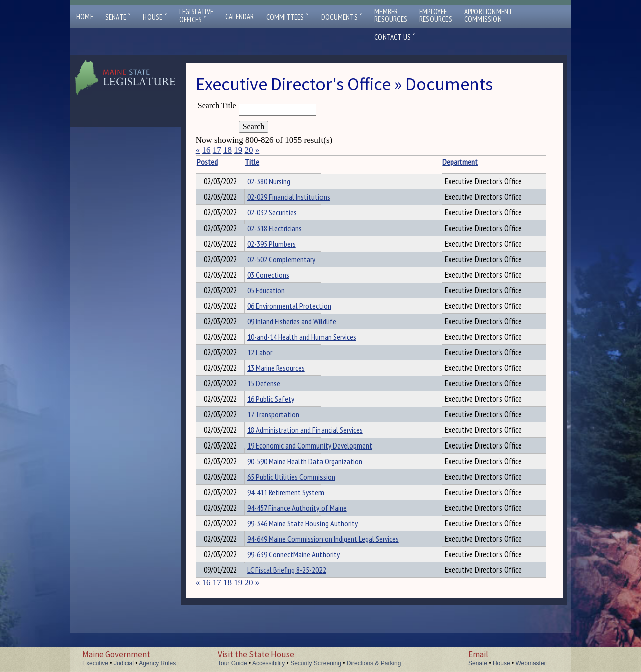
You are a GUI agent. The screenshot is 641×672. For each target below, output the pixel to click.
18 (228, 150)
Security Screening (316, 663)
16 (206, 150)
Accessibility (269, 663)
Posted (223, 162)
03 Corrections (277, 284)
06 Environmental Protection (298, 318)
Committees (288, 17)
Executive (95, 663)
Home (85, 16)
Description (526, 162)
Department (439, 162)
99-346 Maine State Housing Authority (311, 556)
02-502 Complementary (290, 267)
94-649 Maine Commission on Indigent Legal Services (332, 573)
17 (217, 150)
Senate (118, 17)
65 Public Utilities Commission (300, 505)
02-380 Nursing (278, 181)
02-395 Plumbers (281, 250)
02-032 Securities (281, 215)
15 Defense (273, 403)
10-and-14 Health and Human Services (311, 352)
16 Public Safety (280, 420)
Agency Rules (157, 663)
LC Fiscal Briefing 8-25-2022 (296, 607)
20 (249, 150)
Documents (342, 17)
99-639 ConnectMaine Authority (302, 590)
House (155, 17)
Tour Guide (233, 663)
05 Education (275, 301)
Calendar (240, 16)
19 (238, 150)
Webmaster (531, 663)
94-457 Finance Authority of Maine (306, 539)
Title (262, 162)
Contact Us (395, 37)
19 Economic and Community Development (319, 471)
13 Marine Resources (285, 386)
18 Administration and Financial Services (314, 454)
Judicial (124, 663)
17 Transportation (282, 437)
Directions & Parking (374, 663)
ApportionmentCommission (489, 15)
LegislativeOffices (196, 16)
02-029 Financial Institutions (298, 198)
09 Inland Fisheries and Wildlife (301, 335)
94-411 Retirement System (295, 522)
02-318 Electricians (284, 233)
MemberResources (391, 15)
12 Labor (269, 369)
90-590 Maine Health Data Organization (314, 488)
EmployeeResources (436, 15)
